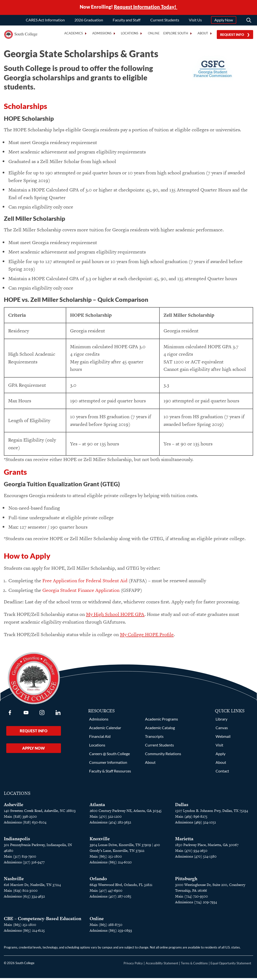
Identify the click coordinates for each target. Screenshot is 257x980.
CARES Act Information (45, 20)
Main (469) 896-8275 (191, 818)
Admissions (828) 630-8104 (25, 824)
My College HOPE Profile (147, 636)
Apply (221, 756)
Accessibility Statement (162, 965)
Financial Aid (100, 738)
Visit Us (195, 20)
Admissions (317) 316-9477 (24, 864)
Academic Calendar (105, 730)
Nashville (14, 881)
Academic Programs (161, 721)
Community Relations (163, 756)
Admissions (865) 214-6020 (111, 864)
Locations (97, 747)
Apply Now (224, 20)
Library (221, 721)
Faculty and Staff (127, 20)
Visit (219, 747)
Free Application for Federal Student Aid (85, 582)
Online (154, 33)
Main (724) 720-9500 (191, 898)
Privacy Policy (133, 965)
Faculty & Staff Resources (110, 773)
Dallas (182, 806)
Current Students (165, 20)
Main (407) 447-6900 (106, 892)
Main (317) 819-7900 (20, 858)
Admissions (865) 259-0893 (111, 932)
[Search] (249, 20)
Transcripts (154, 738)
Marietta (184, 841)
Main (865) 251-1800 (106, 858)
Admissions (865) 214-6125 (24, 932)
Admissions (99, 721)
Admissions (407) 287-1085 (110, 898)
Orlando (98, 881)
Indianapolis (17, 841)
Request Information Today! (146, 7)
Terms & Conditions (194, 965)
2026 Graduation (89, 20)
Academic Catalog (160, 730)
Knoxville (100, 841)
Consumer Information (108, 764)
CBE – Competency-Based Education (43, 920)
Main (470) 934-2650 (191, 852)
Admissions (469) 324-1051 (196, 824)
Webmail (223, 738)
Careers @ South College (109, 756)
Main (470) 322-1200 (106, 818)
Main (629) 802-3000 (21, 892)
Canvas (222, 730)
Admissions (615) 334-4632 (24, 898)
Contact (222, 773)
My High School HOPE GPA (115, 616)
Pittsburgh (186, 881)
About (150, 764)
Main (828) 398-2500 (20, 818)
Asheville (14, 806)
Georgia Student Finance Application (81, 592)
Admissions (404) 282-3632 (110, 824)
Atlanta (97, 806)
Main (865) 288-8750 (106, 926)
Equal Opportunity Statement (231, 965)
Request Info (232, 35)
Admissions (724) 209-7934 (196, 904)
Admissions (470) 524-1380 (196, 858)
